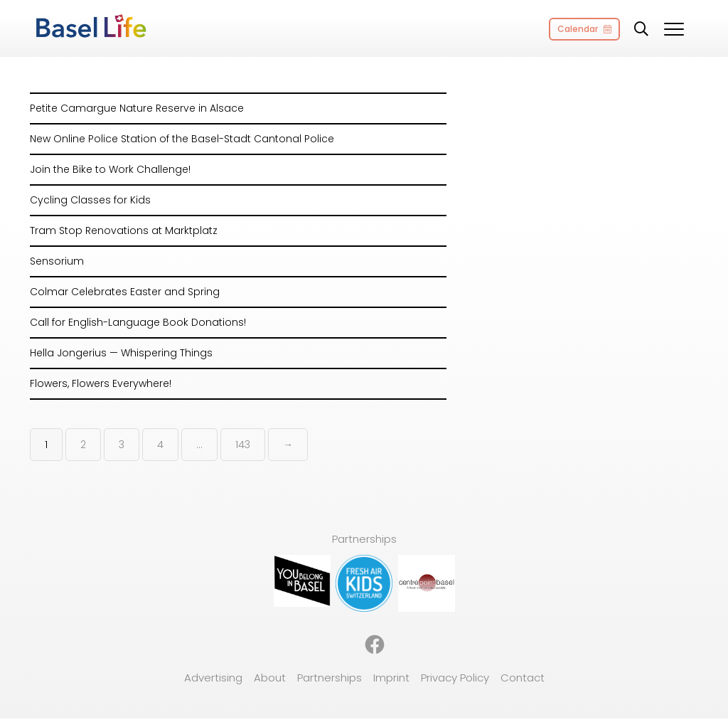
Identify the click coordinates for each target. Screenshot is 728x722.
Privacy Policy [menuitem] (455, 678)
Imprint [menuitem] (391, 678)
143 (243, 445)
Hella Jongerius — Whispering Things (121, 353)
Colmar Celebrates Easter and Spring (125, 292)
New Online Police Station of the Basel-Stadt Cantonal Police (182, 139)
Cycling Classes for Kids (90, 200)
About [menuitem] (270, 678)
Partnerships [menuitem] (330, 678)
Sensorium (57, 261)
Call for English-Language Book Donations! (138, 322)
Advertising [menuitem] (213, 678)
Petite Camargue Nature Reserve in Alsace (137, 108)
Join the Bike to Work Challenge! (110, 169)
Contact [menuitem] (523, 678)
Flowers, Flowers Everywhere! (101, 383)
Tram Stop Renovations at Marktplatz (124, 230)
